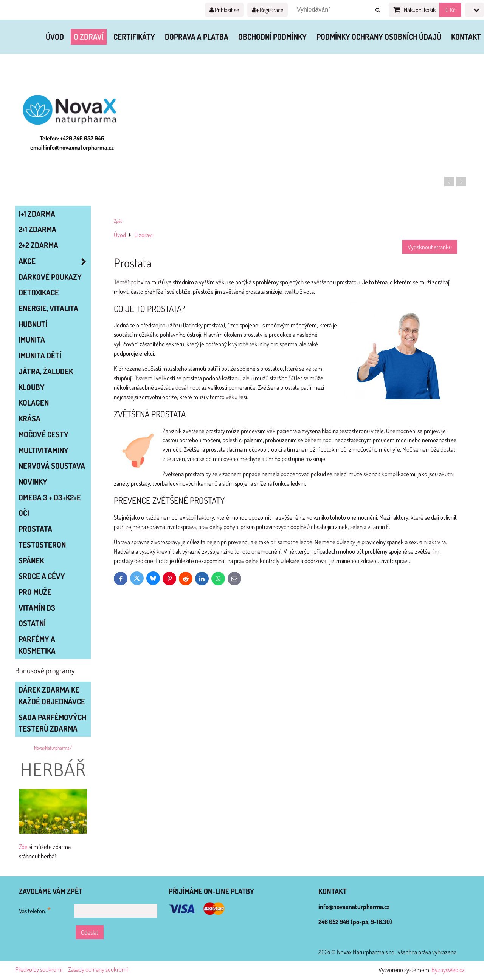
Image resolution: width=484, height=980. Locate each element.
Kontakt (466, 37)
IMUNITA (32, 340)
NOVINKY (33, 482)
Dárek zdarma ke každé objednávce (52, 695)
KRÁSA (29, 418)
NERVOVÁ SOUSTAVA (52, 466)
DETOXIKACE (39, 292)
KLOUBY (32, 387)
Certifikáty (134, 37)
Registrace (268, 10)
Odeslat (90, 932)
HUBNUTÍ (33, 324)
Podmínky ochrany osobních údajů (379, 37)
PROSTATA (35, 529)
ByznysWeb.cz (448, 970)
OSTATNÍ (32, 623)
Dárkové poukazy (50, 277)
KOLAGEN (34, 403)
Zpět (118, 221)
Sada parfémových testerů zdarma (52, 723)
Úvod (55, 37)
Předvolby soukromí (39, 969)
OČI (24, 513)
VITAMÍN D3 (37, 608)
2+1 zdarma (37, 229)
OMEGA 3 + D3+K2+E (50, 497)
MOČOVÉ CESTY (43, 434)
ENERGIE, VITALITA (48, 308)
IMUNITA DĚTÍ (40, 355)
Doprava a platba (197, 37)
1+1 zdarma (37, 214)
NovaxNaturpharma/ (53, 748)
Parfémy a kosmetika (37, 645)
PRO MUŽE (35, 592)
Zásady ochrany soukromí (98, 969)
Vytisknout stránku (430, 247)
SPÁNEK (31, 560)
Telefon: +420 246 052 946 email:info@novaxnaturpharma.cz (72, 143)
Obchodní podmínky (272, 37)
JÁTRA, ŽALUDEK (46, 371)
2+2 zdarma (38, 245)
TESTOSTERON (42, 545)
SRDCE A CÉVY (42, 576)
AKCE (54, 261)
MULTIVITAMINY (43, 450)
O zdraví (89, 37)
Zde (23, 847)
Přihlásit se (224, 10)
